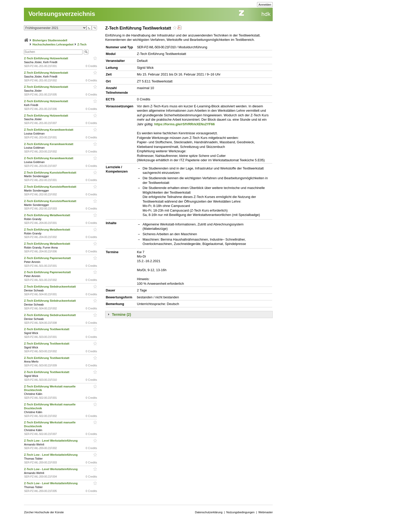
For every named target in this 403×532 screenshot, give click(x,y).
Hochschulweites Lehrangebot (53, 44)
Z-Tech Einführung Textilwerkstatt (47, 329)
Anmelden (265, 5)
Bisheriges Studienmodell (50, 40)
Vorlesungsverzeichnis (62, 14)
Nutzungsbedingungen (240, 512)
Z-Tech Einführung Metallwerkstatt (47, 215)
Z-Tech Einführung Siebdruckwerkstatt (50, 287)
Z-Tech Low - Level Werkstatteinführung (51, 441)
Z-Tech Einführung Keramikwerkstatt (49, 130)
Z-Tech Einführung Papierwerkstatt (48, 258)
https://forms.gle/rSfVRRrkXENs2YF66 (185, 124)
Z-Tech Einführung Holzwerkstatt (46, 58)
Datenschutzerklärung (209, 512)
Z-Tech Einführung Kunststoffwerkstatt (50, 173)
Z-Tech (82, 44)
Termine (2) (121, 315)
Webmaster (265, 512)
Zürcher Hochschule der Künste (44, 512)
